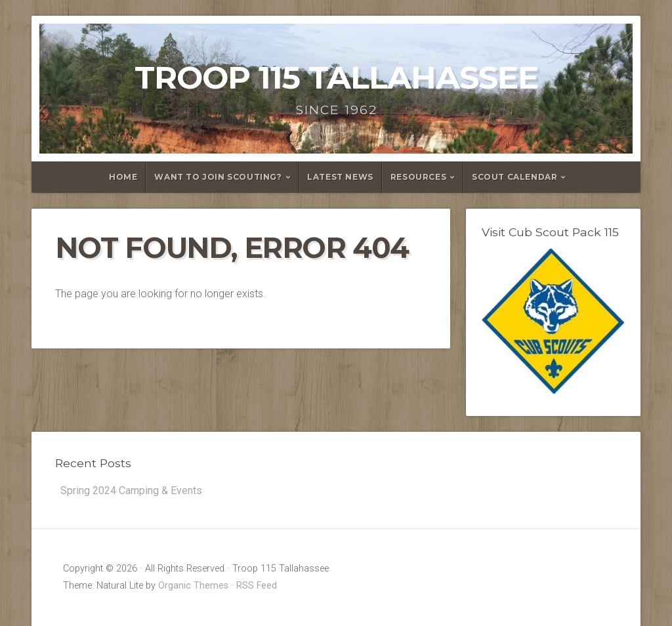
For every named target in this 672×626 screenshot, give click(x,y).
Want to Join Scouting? (218, 177)
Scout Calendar (514, 177)
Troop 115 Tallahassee (336, 77)
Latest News (340, 177)
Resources (418, 177)
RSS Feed (257, 586)
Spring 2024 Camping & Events (131, 490)
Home (123, 177)
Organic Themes (193, 586)
